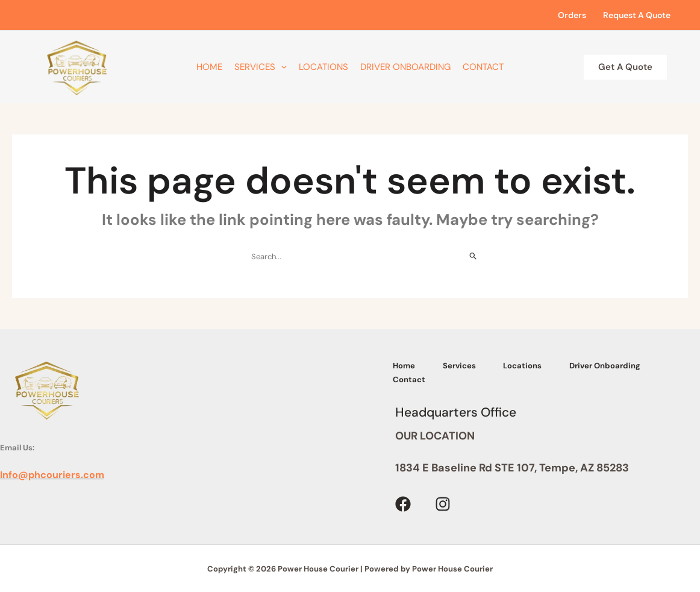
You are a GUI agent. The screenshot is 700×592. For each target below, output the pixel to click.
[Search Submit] (473, 256)
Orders (572, 15)
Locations (323, 67)
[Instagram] (443, 503)
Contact (483, 67)
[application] (281, 67)
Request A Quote (637, 15)
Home (209, 67)
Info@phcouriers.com (52, 475)
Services (261, 67)
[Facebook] (403, 503)
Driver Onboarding (405, 67)
